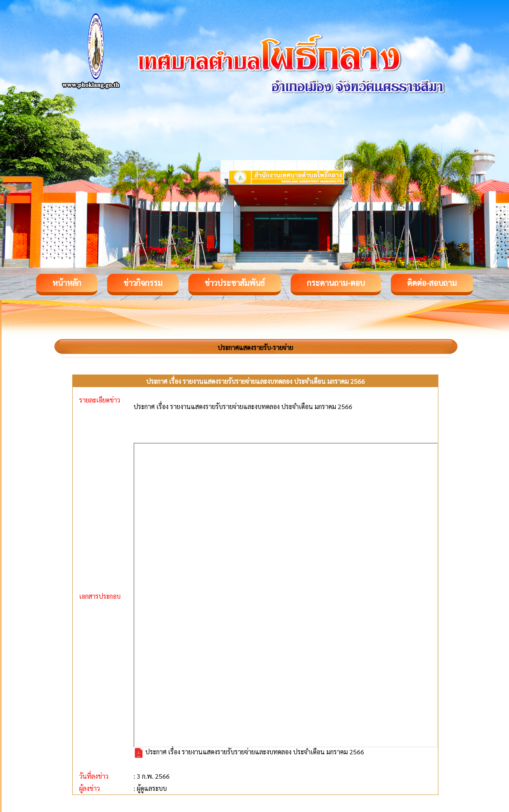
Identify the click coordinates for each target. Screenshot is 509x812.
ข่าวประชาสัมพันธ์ (235, 283)
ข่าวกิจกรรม (143, 283)
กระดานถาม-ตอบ (336, 283)
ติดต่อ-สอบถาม (432, 283)
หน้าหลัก (67, 283)
